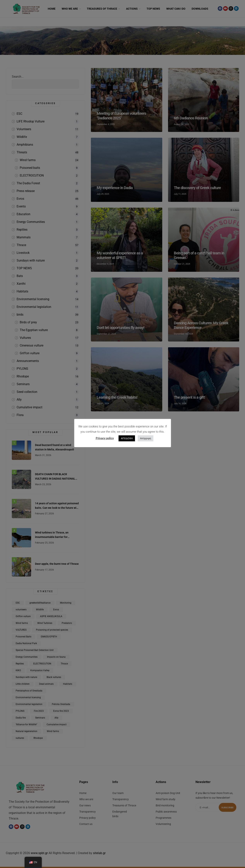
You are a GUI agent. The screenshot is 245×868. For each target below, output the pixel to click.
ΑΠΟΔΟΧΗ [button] (127, 438)
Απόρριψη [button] (146, 438)
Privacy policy (105, 438)
